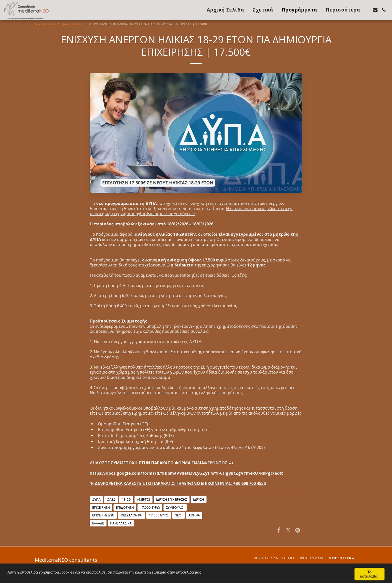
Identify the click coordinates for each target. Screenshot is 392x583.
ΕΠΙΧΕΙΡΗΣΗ (101, 507)
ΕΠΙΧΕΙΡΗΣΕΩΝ (103, 515)
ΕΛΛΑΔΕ (98, 523)
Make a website (98, 570)
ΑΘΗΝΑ (194, 515)
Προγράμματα (71, 24)
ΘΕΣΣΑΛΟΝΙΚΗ (131, 515)
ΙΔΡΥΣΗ (199, 499)
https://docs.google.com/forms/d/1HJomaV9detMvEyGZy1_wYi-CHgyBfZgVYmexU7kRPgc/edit (186, 473)
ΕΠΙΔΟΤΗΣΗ (125, 507)
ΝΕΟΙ (178, 515)
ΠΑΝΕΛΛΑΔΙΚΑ (121, 523)
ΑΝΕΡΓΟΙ (143, 499)
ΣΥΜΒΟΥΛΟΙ (175, 507)
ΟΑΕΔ (111, 499)
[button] (375, 10)
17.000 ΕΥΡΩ (150, 507)
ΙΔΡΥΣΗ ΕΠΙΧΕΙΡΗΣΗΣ (172, 499)
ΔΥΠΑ (96, 499)
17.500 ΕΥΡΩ (159, 515)
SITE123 (78, 570)
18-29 (126, 499)
